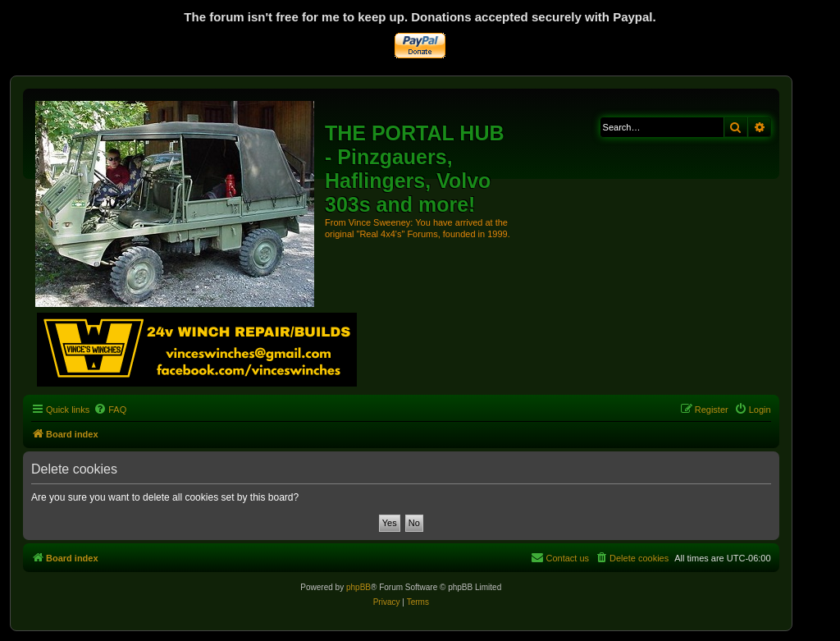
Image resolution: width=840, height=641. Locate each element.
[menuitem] (110, 410)
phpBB (358, 587)
